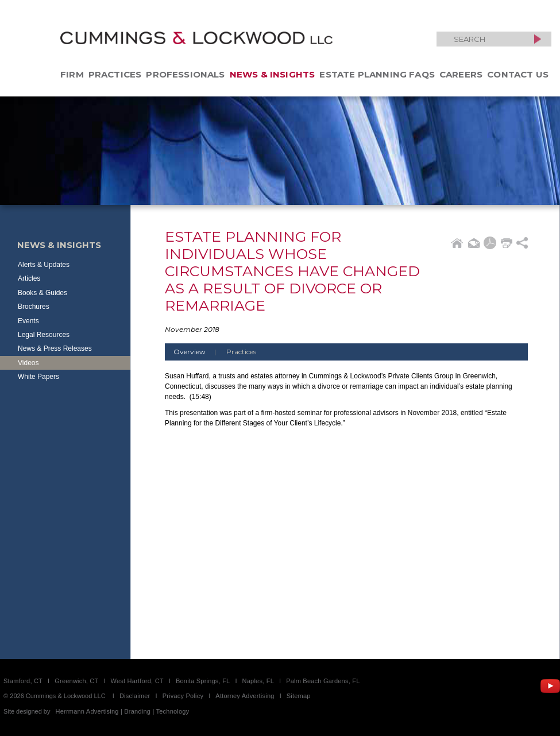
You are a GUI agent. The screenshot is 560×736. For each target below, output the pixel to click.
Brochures (34, 307)
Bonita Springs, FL (203, 681)
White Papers (38, 377)
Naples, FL (258, 681)
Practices (115, 74)
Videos (28, 363)
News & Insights (273, 74)
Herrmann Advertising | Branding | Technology (123, 711)
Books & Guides (43, 293)
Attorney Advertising (245, 696)
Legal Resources (44, 335)
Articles (29, 278)
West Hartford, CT (137, 681)
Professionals (185, 74)
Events (28, 321)
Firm (72, 74)
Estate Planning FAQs (377, 74)
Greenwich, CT (76, 681)
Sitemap (299, 696)
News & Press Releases (55, 348)
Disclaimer (135, 696)
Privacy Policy (183, 696)
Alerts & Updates (44, 265)
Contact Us (518, 74)
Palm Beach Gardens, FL (323, 681)
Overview (199, 352)
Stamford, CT (23, 681)
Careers (461, 74)
